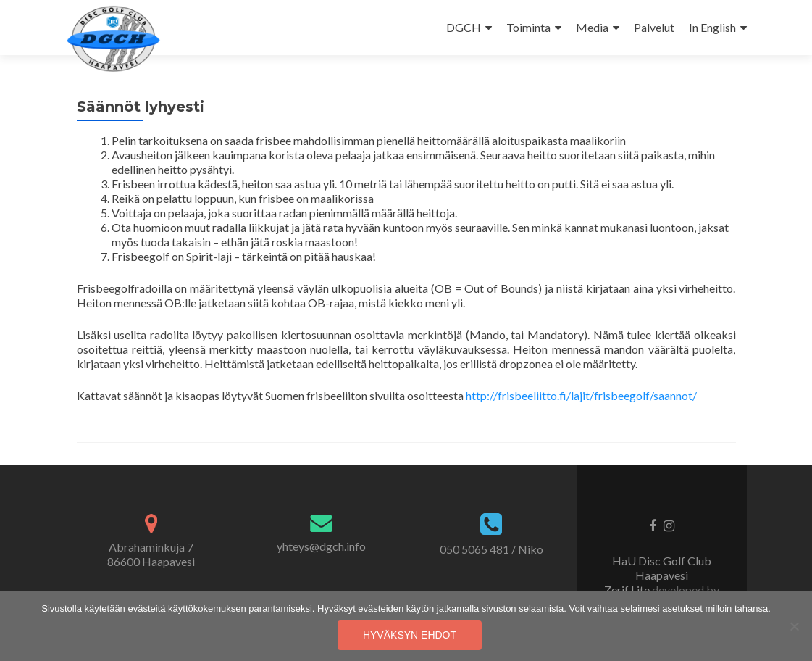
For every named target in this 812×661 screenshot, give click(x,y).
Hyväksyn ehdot (410, 635)
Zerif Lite (628, 590)
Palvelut (654, 27)
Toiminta (528, 27)
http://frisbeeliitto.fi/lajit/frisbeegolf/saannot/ (581, 395)
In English (712, 27)
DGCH (464, 27)
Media (592, 27)
